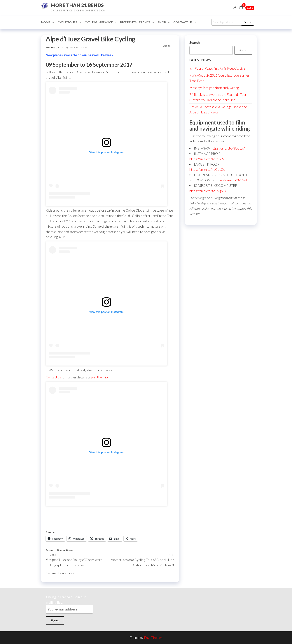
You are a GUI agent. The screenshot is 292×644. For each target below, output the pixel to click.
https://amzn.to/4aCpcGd (207, 169)
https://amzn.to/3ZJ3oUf (232, 180)
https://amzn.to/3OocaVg (229, 148)
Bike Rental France (135, 22)
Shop (162, 22)
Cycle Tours (68, 22)
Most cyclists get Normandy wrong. (215, 88)
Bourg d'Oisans (65, 550)
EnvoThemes (153, 638)
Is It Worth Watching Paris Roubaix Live (217, 68)
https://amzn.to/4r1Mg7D (208, 191)
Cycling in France (99, 22)
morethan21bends (78, 47)
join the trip (99, 377)
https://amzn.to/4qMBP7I (207, 159)
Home (46, 22)
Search (248, 22)
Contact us (53, 377)
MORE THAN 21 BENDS (77, 5)
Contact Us (183, 22)
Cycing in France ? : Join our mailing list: (69, 604)
